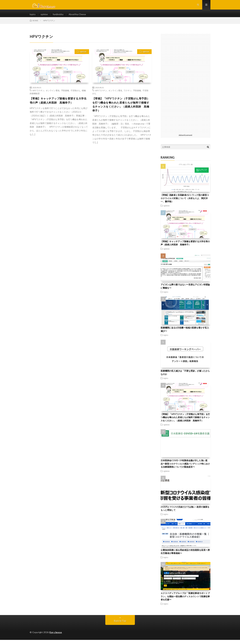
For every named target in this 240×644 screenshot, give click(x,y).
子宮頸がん (75, 95)
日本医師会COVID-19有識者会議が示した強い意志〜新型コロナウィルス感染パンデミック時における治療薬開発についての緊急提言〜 (185, 468)
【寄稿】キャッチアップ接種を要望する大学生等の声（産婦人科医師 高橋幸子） (59, 105)
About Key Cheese (80, 16)
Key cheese (56, 637)
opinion (45, 16)
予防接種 (65, 95)
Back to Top (120, 625)
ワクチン (128, 95)
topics (33, 16)
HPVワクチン (38, 95)
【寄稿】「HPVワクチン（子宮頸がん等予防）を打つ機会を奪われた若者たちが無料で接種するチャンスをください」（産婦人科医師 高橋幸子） (121, 110)
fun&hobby (60, 16)
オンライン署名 (53, 95)
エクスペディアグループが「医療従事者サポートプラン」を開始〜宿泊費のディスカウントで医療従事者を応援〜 (185, 601)
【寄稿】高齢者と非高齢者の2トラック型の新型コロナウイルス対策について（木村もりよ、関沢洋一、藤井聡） (185, 202)
